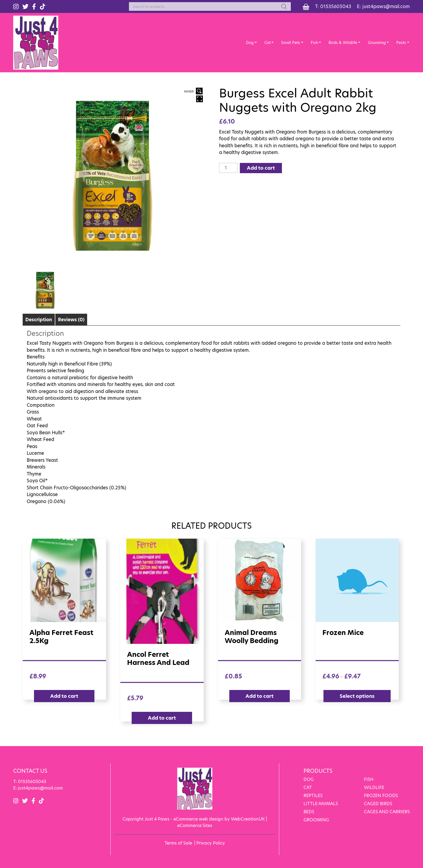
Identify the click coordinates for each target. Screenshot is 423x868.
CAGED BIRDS (378, 804)
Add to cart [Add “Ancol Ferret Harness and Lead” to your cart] (162, 718)
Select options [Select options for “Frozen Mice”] (357, 696)
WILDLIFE (374, 787)
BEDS (309, 812)
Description (39, 320)
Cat (267, 43)
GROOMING (316, 820)
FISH (369, 779)
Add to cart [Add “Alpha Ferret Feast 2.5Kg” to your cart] (64, 696)
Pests (401, 43)
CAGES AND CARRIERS (387, 812)
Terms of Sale (178, 843)
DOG (309, 779)
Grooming (377, 43)
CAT (308, 787)
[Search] (284, 6)
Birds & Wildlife (343, 43)
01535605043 (336, 6)
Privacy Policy (211, 843)
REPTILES (313, 796)
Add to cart (261, 168)
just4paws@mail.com (386, 6)
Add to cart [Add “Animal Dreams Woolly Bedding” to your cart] (260, 696)
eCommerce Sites (195, 826)
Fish (314, 43)
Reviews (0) (71, 320)
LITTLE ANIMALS (321, 804)
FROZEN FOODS (381, 796)
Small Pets (291, 43)
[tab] (39, 319)
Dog (250, 43)
